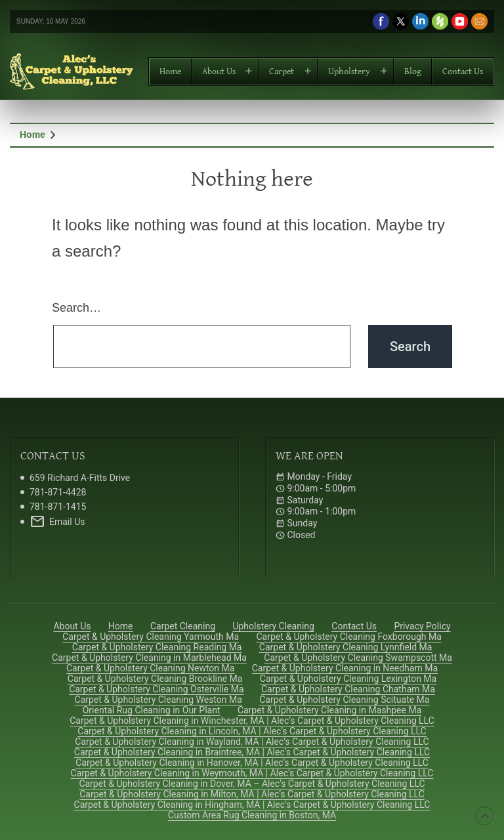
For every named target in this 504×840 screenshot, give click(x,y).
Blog (413, 72)
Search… (76, 308)
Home (170, 72)
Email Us (57, 522)
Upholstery (349, 72)
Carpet (282, 72)
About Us (219, 72)
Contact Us (463, 72)
